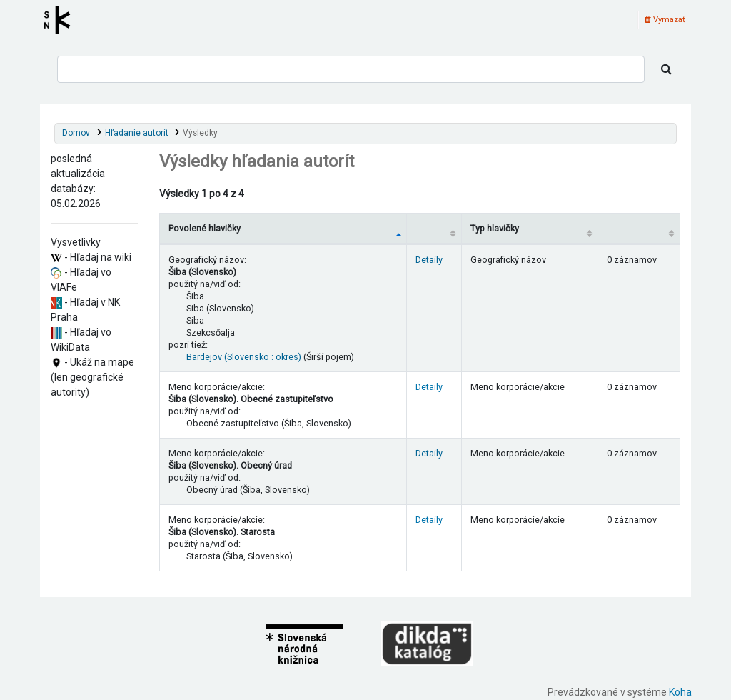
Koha (680, 692)
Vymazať (665, 20)
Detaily (429, 260)
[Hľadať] (666, 69)
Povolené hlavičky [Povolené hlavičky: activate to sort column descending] (205, 228)
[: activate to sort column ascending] (434, 228)
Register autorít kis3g (61, 20)
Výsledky (200, 133)
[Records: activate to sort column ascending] (639, 228)
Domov (76, 133)
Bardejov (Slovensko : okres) (244, 357)
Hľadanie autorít (137, 133)
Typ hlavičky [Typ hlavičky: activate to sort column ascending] (495, 228)
